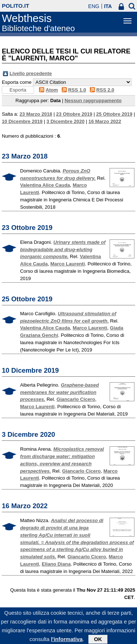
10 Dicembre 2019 (22, 121)
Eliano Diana (56, 564)
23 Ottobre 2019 (74, 114)
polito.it (16, 6)
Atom (52, 90)
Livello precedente (31, 73)
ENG (94, 6)
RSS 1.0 (77, 90)
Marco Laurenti (68, 264)
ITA (108, 6)
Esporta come (17, 82)
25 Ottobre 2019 (114, 114)
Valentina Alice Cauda (45, 185)
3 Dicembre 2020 (65, 121)
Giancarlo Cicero (76, 399)
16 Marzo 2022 (105, 121)
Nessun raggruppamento (93, 100)
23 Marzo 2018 (36, 114)
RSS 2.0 (105, 90)
